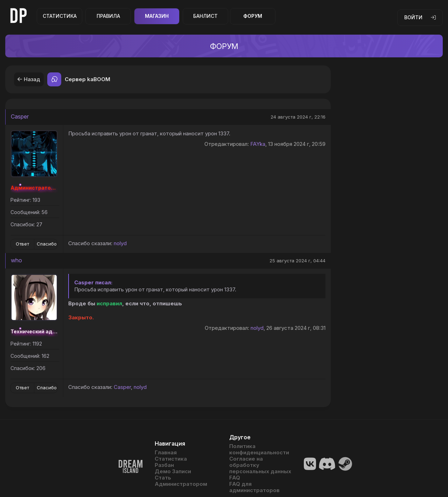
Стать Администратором (181, 481)
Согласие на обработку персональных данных (260, 465)
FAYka (258, 144)
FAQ (235, 478)
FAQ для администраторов (254, 487)
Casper (20, 116)
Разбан (164, 465)
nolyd (120, 243)
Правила (108, 16)
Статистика (60, 16)
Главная (166, 453)
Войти (420, 17)
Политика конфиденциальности (259, 449)
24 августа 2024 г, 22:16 (298, 117)
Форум (253, 16)
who (16, 260)
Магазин (157, 16)
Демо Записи (173, 471)
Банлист (205, 16)
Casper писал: (93, 282)
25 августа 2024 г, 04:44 (297, 261)
